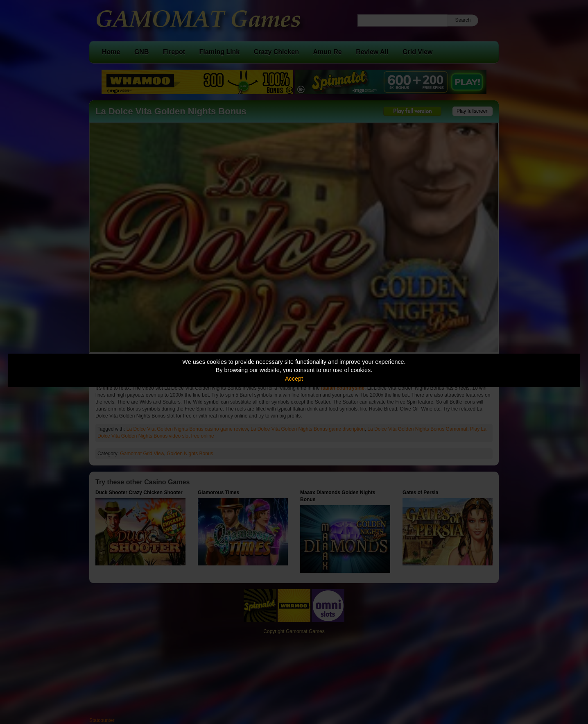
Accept (294, 379)
